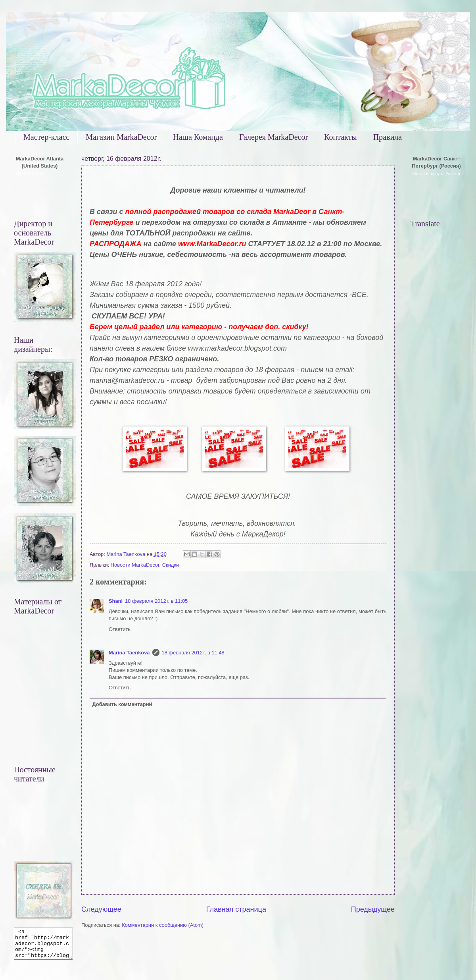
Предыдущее (373, 909)
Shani (116, 601)
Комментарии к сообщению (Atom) (163, 925)
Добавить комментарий (122, 704)
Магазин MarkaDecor (121, 137)
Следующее (101, 909)
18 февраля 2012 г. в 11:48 (193, 653)
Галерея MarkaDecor (274, 137)
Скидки (171, 565)
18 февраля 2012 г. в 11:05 (156, 601)
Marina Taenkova (129, 653)
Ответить (120, 629)
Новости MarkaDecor (135, 565)
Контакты (341, 137)
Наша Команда (198, 137)
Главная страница (236, 909)
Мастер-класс (46, 137)
